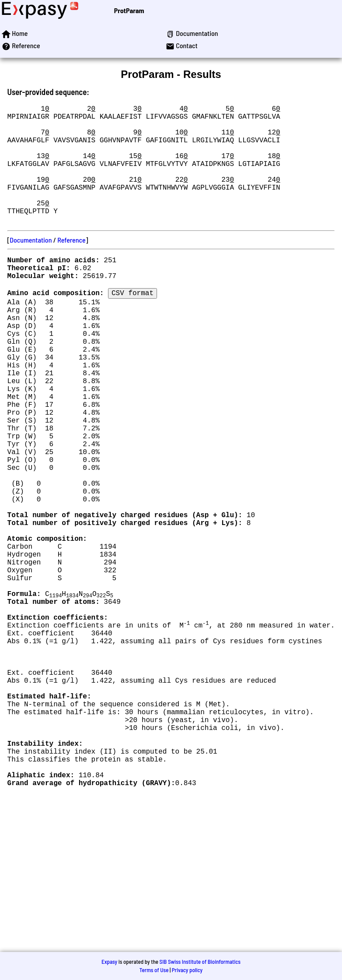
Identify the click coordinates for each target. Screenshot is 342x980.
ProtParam (129, 10)
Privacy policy (187, 970)
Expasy (109, 962)
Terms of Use (154, 970)
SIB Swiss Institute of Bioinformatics (200, 962)
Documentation (31, 266)
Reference (71, 266)
